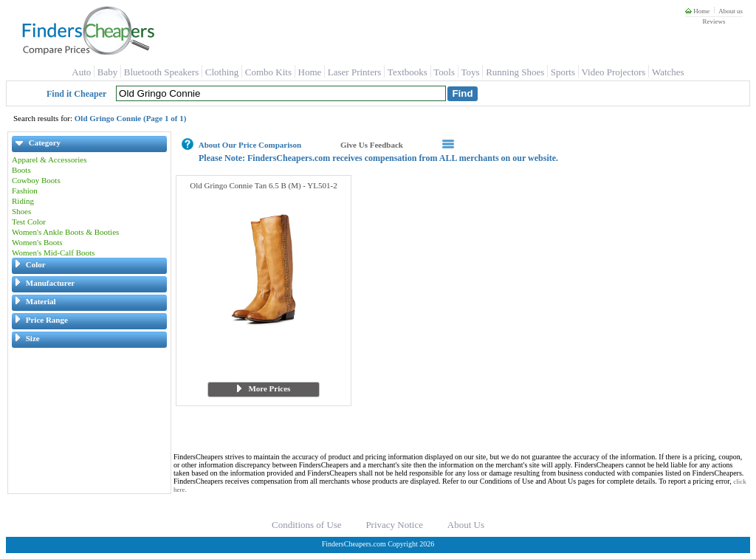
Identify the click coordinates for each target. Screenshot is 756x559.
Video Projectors (613, 72)
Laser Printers (355, 72)
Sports (563, 72)
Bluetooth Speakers (161, 72)
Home (697, 11)
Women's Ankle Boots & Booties (65, 232)
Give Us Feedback (372, 145)
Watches (668, 72)
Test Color (29, 222)
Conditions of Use (307, 525)
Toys (471, 72)
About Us (466, 525)
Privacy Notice (394, 525)
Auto (81, 72)
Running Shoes (515, 72)
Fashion (25, 191)
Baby (107, 72)
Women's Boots (37, 242)
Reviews (714, 21)
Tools (444, 72)
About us (731, 11)
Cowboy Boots (36, 180)
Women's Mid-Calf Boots (53, 253)
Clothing (222, 72)
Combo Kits (268, 72)
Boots (21, 170)
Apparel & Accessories (49, 160)
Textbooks (408, 72)
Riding (23, 201)
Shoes (21, 211)
